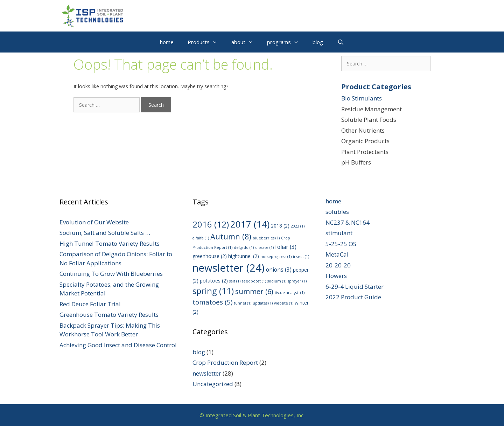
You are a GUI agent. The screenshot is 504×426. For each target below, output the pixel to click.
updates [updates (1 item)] (263, 303)
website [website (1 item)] (284, 303)
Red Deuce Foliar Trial (90, 304)
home (167, 42)
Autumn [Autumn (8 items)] (231, 236)
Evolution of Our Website (94, 222)
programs (286, 42)
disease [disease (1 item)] (264, 247)
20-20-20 (338, 265)
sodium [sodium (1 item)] (277, 281)
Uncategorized (213, 384)
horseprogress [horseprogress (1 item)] (276, 257)
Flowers (336, 276)
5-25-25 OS (341, 244)
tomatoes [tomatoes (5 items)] (212, 302)
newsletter (207, 373)
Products (206, 42)
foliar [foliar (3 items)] (286, 247)
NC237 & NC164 (348, 222)
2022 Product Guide (353, 297)
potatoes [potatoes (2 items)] (214, 281)
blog (318, 42)
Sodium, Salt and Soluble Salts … (105, 233)
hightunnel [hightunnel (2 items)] (244, 256)
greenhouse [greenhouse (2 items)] (210, 256)
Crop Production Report (225, 362)
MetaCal (337, 254)
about (246, 42)
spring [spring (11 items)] (213, 291)
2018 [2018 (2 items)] (280, 226)
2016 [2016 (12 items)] (211, 224)
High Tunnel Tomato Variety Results (110, 243)
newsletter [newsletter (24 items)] (229, 268)
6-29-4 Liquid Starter (355, 287)
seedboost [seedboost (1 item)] (254, 281)
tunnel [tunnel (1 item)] (243, 303)
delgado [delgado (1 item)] (244, 247)
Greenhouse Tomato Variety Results (109, 315)
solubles (337, 212)
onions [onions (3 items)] (279, 270)
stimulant (339, 233)
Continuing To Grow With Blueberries (111, 274)
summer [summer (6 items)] (254, 291)
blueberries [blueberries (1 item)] (266, 238)
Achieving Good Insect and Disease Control (118, 345)
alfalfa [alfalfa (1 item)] (201, 238)
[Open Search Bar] (340, 42)
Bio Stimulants (362, 98)
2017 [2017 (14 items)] (250, 224)
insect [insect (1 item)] (301, 257)
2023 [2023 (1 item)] (298, 226)
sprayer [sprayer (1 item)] (297, 281)
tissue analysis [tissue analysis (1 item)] (290, 293)
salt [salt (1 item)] (235, 281)
